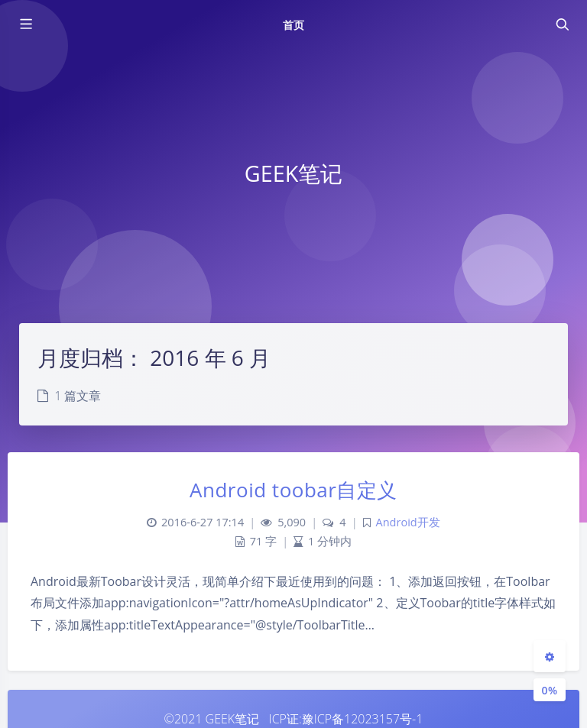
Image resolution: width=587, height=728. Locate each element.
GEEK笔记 (233, 719)
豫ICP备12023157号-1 (363, 719)
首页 (293, 25)
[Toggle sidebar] (25, 24)
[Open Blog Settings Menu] (550, 656)
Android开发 (408, 522)
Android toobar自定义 (293, 490)
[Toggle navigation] (562, 24)
